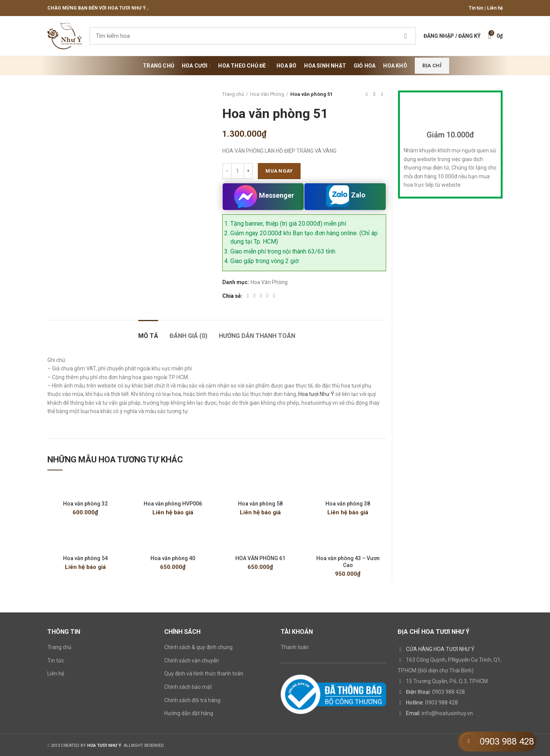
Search (406, 36)
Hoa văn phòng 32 (85, 504)
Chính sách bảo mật (188, 687)
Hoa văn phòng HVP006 (173, 504)
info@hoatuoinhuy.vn (447, 713)
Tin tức (476, 8)
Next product (382, 94)
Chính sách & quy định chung (198, 647)
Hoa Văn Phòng (267, 94)
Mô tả (148, 336)
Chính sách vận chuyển (192, 661)
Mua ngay (279, 171)
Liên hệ (495, 8)
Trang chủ (233, 94)
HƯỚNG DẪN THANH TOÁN (257, 336)
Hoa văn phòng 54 (85, 558)
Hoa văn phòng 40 (173, 558)
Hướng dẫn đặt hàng (189, 713)
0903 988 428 (448, 692)
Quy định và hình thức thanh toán (204, 674)
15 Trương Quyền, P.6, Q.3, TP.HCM (447, 681)
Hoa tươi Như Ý (316, 394)
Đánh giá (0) (188, 336)
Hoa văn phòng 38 (348, 504)
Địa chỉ (432, 65)
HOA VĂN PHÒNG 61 (260, 558)
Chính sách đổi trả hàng (192, 700)
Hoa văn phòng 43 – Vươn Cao (348, 562)
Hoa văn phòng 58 (260, 504)
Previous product (367, 94)
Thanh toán (295, 647)
